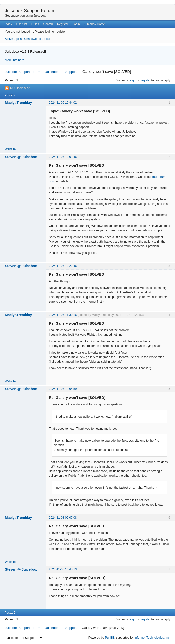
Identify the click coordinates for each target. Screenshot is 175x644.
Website (10, 149)
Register (63, 24)
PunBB (110, 638)
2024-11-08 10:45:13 (63, 569)
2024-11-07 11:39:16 (63, 315)
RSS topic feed (20, 88)
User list (22, 24)
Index (8, 24)
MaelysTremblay (18, 103)
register (145, 80)
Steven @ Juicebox (21, 157)
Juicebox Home (95, 24)
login (133, 80)
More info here (14, 60)
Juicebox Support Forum (29, 11)
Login (76, 24)
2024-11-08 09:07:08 (63, 518)
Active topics (13, 39)
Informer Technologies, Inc (152, 638)
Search (48, 24)
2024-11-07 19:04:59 (63, 389)
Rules (35, 24)
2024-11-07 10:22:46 (63, 266)
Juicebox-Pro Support (61, 72)
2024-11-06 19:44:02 (63, 103)
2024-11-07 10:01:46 (63, 157)
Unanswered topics (37, 39)
